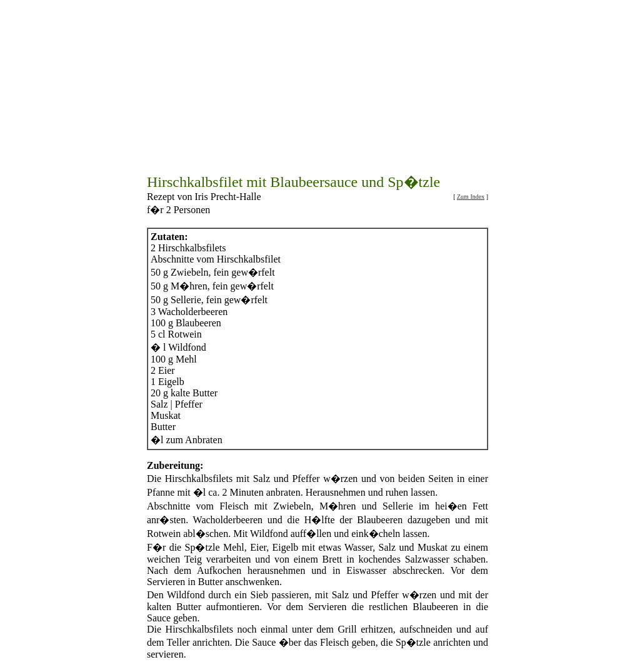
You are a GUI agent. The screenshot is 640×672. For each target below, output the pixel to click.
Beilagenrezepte (424, 654)
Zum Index (471, 142)
